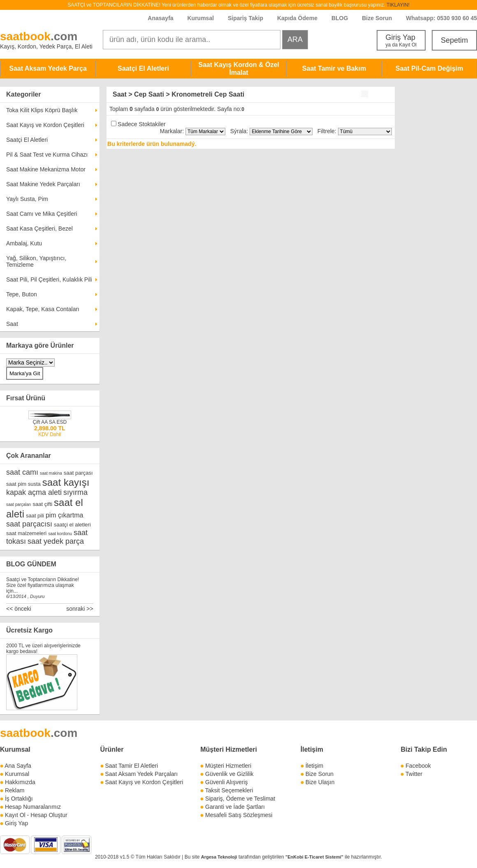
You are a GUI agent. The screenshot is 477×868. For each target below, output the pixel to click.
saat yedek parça (56, 541)
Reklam (15, 790)
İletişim (312, 749)
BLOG (340, 18)
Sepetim (454, 40)
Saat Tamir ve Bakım (334, 68)
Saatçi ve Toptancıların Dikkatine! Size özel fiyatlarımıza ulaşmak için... (43, 585)
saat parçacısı (29, 524)
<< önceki (19, 609)
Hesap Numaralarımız (33, 807)
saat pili (35, 516)
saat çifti (42, 504)
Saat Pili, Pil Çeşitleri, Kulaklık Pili (49, 279)
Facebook (418, 766)
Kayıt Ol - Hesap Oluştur (36, 815)
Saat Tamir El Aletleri (131, 766)
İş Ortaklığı (19, 799)
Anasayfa (160, 18)
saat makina (51, 473)
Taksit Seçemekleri (229, 790)
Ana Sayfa (18, 766)
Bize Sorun (377, 18)
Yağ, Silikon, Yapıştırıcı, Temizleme (36, 261)
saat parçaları (19, 504)
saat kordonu (60, 534)
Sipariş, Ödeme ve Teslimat (240, 799)
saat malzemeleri (26, 533)
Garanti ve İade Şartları (235, 807)
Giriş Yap (401, 40)
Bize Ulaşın (320, 782)
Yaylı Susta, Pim (27, 199)
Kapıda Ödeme (297, 18)
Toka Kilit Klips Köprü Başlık (42, 110)
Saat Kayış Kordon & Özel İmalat (239, 69)
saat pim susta (23, 484)
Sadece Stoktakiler (142, 124)
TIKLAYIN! (398, 5)
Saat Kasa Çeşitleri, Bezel (39, 229)
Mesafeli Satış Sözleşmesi (239, 815)
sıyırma (75, 492)
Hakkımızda (20, 782)
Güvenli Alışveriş (226, 782)
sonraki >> (80, 609)
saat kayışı (66, 482)
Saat (12, 324)
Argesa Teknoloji (219, 857)
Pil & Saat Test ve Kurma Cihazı (47, 155)
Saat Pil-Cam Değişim (430, 68)
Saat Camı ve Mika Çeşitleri (42, 214)
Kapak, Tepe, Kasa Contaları (43, 309)
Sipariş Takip (246, 18)
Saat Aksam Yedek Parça (48, 68)
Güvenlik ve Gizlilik (229, 774)
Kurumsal (200, 18)
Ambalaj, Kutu (24, 243)
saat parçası (78, 473)
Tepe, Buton (22, 294)
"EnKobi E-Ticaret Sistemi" (314, 857)
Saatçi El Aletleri (143, 68)
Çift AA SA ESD (50, 422)
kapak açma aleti (34, 492)
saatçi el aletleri (72, 525)
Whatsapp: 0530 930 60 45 (441, 18)
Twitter (414, 774)
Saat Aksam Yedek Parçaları (141, 774)
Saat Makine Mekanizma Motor (46, 169)
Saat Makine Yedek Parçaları (43, 184)
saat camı (22, 472)
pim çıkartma (65, 515)
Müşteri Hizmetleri (228, 766)
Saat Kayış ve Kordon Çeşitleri (45, 125)
